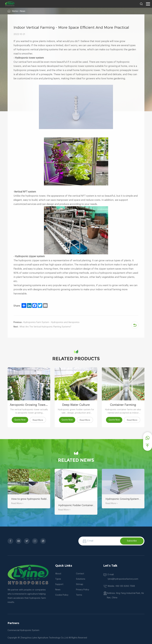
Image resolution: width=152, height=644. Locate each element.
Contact (80, 574)
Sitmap (80, 584)
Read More (38, 420)
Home (15, 11)
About (58, 574)
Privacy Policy (83, 590)
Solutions (81, 579)
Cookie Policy (62, 595)
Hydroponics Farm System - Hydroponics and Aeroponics (46, 322)
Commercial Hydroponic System (23, 630)
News (23, 11)
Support (59, 584)
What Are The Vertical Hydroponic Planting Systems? (42, 327)
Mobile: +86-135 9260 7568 (121, 586)
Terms (79, 595)
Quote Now (20, 420)
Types (58, 579)
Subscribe (132, 541)
